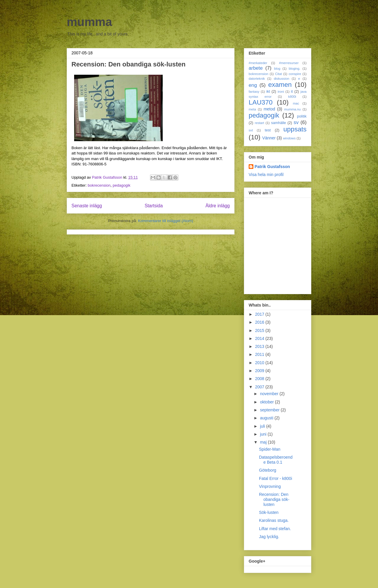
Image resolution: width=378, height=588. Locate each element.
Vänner (269, 138)
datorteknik (257, 79)
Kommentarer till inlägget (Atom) (165, 221)
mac (296, 103)
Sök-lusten (269, 512)
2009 (260, 371)
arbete (256, 68)
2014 (260, 338)
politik (302, 116)
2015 (260, 330)
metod (269, 109)
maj (264, 442)
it (292, 92)
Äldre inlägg (218, 206)
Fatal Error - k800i (276, 478)
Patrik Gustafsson (272, 167)
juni (264, 434)
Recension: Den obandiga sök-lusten (274, 499)
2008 (260, 379)
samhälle (278, 123)
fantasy (254, 92)
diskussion (281, 79)
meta (252, 109)
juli (263, 426)
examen (280, 85)
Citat (278, 74)
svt (251, 130)
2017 (260, 314)
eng (253, 85)
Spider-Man (270, 449)
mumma (89, 22)
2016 (260, 322)
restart (260, 123)
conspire (295, 74)
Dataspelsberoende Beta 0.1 (276, 460)
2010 (260, 363)
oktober (267, 402)
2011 (260, 354)
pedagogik (121, 185)
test (268, 130)
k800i (292, 97)
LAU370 (261, 102)
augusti (267, 418)
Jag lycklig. (269, 537)
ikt (268, 92)
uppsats (295, 129)
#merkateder (258, 63)
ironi (281, 92)
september (270, 410)
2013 (260, 346)
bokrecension (99, 185)
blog (277, 69)
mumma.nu (292, 109)
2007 (260, 387)
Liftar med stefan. (275, 529)
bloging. (295, 69)
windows (289, 138)
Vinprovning (270, 486)
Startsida (154, 206)
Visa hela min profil (266, 175)
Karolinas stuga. (274, 520)
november (270, 394)
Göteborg (268, 470)
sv (296, 122)
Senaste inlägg (87, 206)
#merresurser (289, 63)
